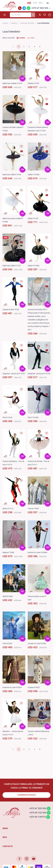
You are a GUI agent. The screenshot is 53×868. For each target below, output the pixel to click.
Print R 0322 (7, 643)
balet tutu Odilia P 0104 (12, 175)
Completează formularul (27, 795)
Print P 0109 (7, 417)
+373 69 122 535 (38, 813)
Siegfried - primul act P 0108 (39, 374)
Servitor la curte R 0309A (37, 552)
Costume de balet (27, 23)
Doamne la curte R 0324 (12, 687)
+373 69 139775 (38, 817)
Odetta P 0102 (33, 83)
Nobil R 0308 (8, 596)
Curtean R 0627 (34, 687)
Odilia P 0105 (33, 218)
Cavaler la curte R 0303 (37, 643)
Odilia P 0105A (33, 266)
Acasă (5, 23)
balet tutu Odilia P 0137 (12, 266)
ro (48, 3)
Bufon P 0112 (8, 509)
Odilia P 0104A (33, 175)
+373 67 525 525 (40, 8)
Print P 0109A (33, 417)
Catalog (14, 23)
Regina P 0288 (8, 552)
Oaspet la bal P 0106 (11, 309)
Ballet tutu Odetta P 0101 (12, 83)
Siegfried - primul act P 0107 (14, 374)
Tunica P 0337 (33, 509)
